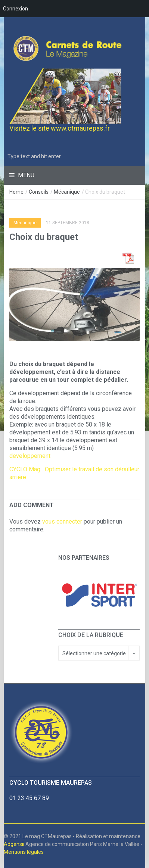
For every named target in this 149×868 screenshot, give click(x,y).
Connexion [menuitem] (15, 9)
